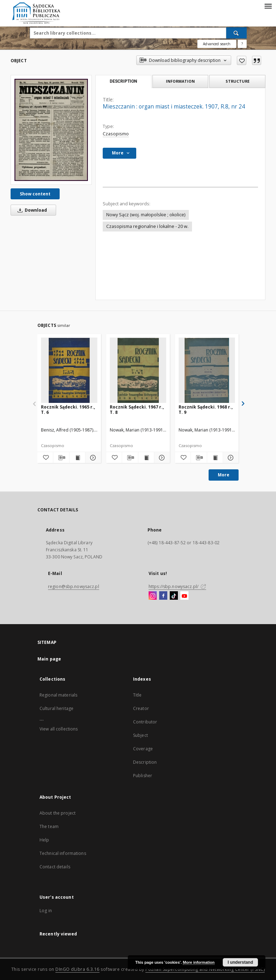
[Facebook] (163, 596)
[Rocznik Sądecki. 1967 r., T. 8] (138, 371)
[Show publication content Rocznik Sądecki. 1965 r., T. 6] (77, 458)
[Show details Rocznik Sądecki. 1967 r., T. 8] (161, 458)
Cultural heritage (56, 708)
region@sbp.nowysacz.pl (74, 586)
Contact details (55, 867)
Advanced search (217, 44)
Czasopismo (116, 134)
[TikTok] (174, 596)
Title (137, 695)
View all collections (59, 729)
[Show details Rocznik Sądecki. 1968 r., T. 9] (230, 458)
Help (44, 840)
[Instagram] (153, 596)
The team (49, 826)
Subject (140, 735)
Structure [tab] (238, 81)
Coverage (143, 749)
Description (145, 762)
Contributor (145, 722)
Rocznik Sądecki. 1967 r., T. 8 (137, 409)
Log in (46, 911)
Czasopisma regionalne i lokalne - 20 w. (147, 226)
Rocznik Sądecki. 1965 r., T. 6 (68, 409)
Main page (49, 659)
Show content (35, 194)
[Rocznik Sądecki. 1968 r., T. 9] (207, 371)
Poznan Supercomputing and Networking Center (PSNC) (205, 969)
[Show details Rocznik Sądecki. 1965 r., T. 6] (92, 458)
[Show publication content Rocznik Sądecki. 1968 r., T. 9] (215, 458)
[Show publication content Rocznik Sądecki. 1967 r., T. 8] (146, 458)
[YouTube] (184, 596)
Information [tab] (180, 81)
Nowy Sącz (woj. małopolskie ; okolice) (146, 215)
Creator (141, 708)
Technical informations (63, 853)
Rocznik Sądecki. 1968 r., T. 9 (206, 409)
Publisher (143, 776)
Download (31, 210)
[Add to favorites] (242, 60)
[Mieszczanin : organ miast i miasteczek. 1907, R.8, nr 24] (51, 130)
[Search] (236, 33)
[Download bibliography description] (61, 458)
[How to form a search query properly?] (242, 44)
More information (199, 962)
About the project (58, 813)
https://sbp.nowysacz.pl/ (177, 586)
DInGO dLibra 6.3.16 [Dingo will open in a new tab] (77, 969)
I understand (240, 962)
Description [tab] (123, 81)
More (224, 475)
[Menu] (268, 6)
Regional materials (58, 695)
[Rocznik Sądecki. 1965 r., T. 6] (69, 371)
